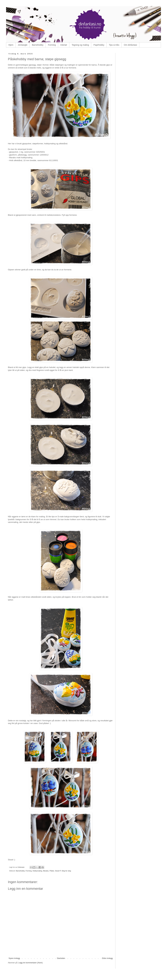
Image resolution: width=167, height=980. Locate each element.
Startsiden (61, 958)
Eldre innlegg (107, 958)
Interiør (64, 45)
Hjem (11, 45)
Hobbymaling (37, 871)
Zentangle (23, 45)
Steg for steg (66, 871)
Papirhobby (99, 45)
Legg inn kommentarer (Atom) (30, 963)
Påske (52, 871)
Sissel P (58, 871)
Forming (52, 45)
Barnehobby (38, 45)
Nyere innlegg (14, 958)
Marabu (46, 871)
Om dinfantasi (130, 45)
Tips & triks (114, 45)
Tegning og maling (80, 45)
